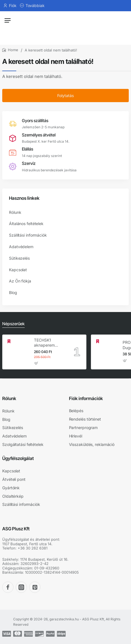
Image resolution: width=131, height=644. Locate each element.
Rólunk (9, 398)
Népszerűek (13, 324)
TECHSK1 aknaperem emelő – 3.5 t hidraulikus (45, 343)
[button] (36, 363)
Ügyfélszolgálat (18, 458)
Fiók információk (86, 398)
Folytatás (65, 96)
